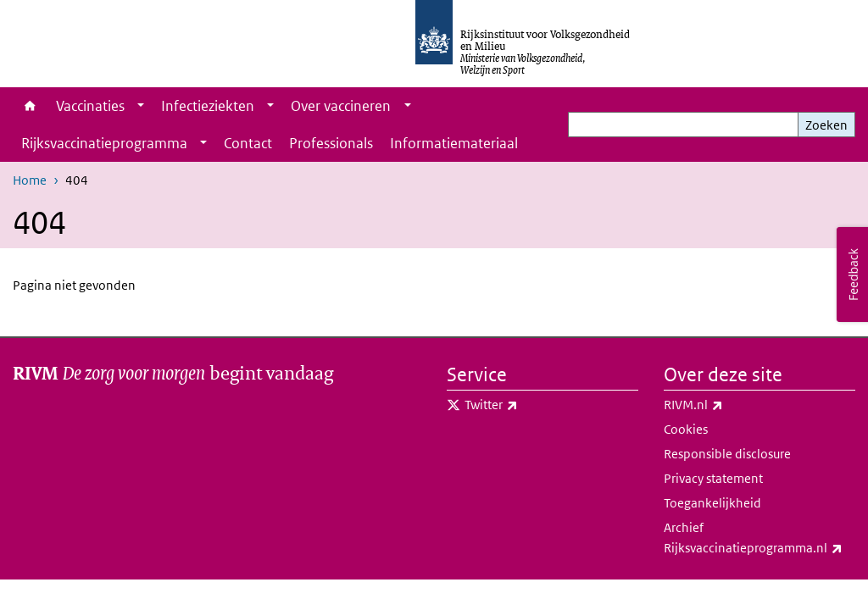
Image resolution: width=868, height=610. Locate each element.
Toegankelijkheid (712, 503)
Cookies (686, 429)
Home (30, 106)
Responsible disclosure (727, 454)
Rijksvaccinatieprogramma (104, 143)
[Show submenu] (141, 106)
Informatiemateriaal (454, 143)
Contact (248, 143)
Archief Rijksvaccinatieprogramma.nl (759, 539)
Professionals (331, 143)
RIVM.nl (731, 405)
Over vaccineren (341, 106)
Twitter (529, 405)
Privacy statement (713, 478)
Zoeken (826, 125)
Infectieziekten (208, 106)
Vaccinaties (90, 106)
